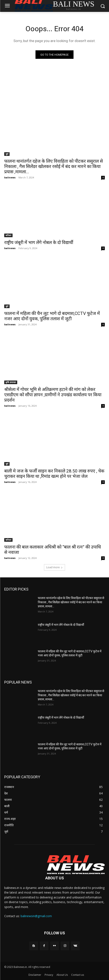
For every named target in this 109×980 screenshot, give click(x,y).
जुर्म (7, 154)
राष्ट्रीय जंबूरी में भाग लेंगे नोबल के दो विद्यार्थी (39, 243)
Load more (54, 567)
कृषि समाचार (11, 382)
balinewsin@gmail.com (36, 916)
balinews (10, 177)
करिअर (8, 235)
